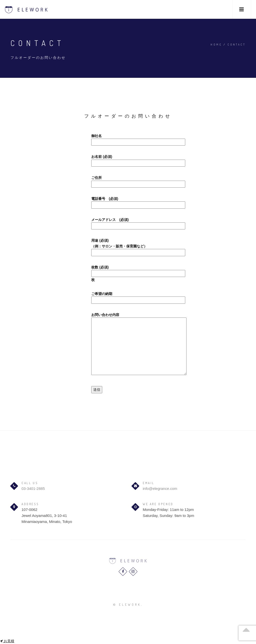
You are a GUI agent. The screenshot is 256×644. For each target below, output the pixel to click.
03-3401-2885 (33, 489)
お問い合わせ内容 (128, 344)
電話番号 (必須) (128, 202)
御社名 (128, 139)
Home (216, 45)
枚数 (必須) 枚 (128, 274)
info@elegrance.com (160, 489)
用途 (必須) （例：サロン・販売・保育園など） (128, 246)
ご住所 (128, 181)
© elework (127, 605)
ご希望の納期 (128, 297)
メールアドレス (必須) (128, 223)
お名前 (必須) (128, 160)
